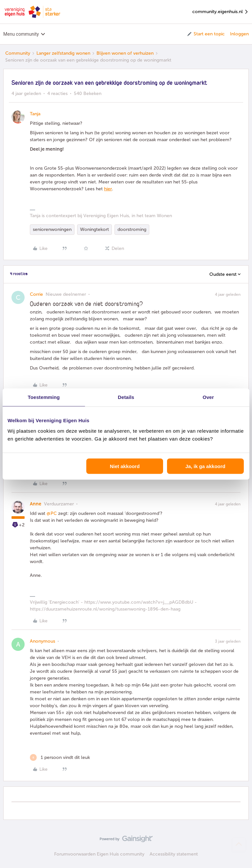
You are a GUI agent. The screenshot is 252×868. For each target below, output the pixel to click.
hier (108, 189)
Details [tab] (126, 397)
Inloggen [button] (239, 34)
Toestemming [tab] (44, 397)
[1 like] (60, 757)
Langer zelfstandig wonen (63, 53)
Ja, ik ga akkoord (205, 466)
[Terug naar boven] (239, 844)
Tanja (35, 114)
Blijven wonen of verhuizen (125, 53)
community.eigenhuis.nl (220, 12)
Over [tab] (208, 397)
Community (18, 53)
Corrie (36, 294)
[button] (206, 34)
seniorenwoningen (52, 229)
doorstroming (132, 229)
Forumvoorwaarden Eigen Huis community (99, 854)
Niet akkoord (125, 466)
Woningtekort (94, 229)
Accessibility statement (174, 854)
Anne (36, 504)
